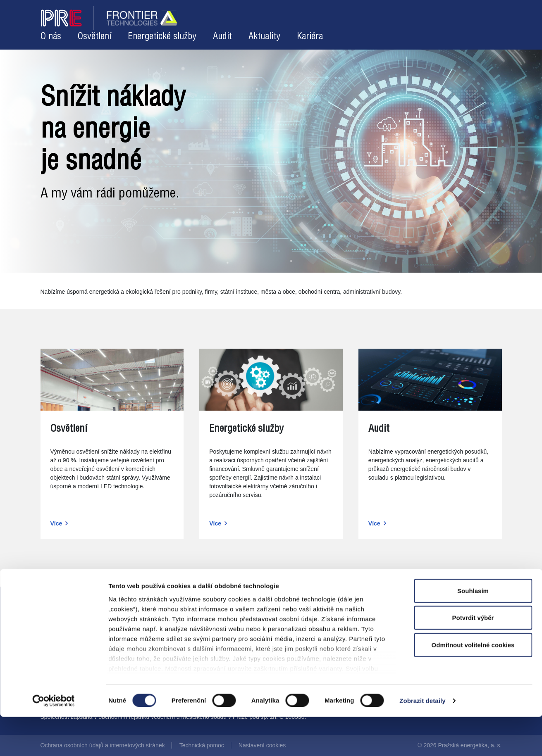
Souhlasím (473, 630)
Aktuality (264, 37)
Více (56, 523)
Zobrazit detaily (423, 740)
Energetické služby (162, 37)
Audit (222, 37)
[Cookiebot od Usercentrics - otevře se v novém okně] (54, 740)
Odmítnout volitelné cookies (473, 684)
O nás (51, 37)
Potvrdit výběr (473, 657)
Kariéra (310, 37)
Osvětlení (94, 37)
